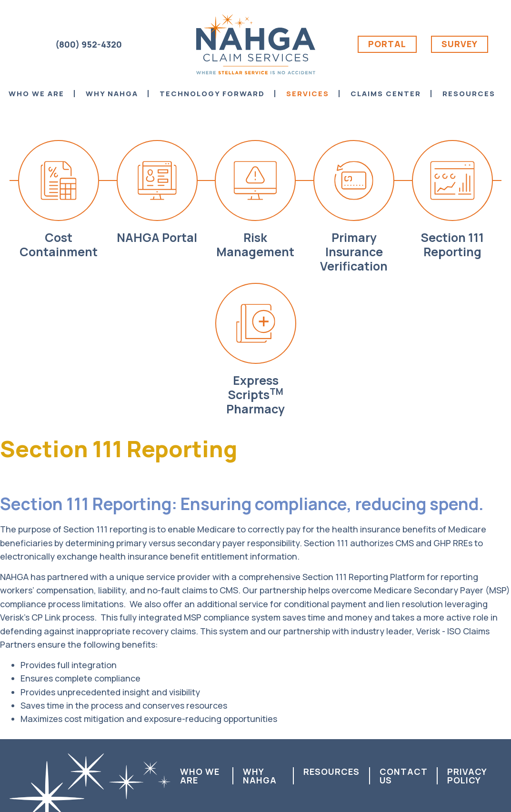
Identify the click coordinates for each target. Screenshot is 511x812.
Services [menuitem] (308, 94)
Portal (387, 44)
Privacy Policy (467, 776)
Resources (331, 772)
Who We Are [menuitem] (36, 94)
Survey (460, 44)
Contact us (403, 776)
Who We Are (200, 776)
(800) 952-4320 (89, 44)
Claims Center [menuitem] (386, 94)
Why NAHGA (260, 776)
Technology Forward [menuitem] (212, 94)
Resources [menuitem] (469, 94)
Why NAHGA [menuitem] (112, 94)
